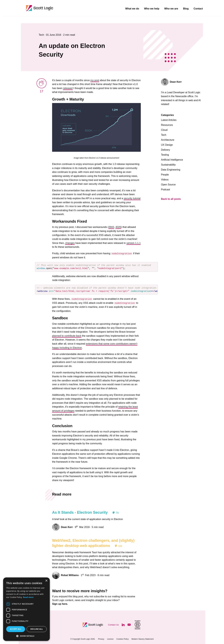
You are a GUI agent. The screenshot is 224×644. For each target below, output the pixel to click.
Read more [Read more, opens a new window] (28, 597)
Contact (198, 9)
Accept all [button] (16, 629)
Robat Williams (70, 575)
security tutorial (132, 198)
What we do (132, 9)
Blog (186, 9)
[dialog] (26, 609)
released (68, 88)
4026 (118, 227)
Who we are (171, 9)
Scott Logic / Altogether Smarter (60, 8)
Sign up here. (60, 604)
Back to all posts (171, 199)
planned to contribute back (67, 336)
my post (95, 80)
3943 (111, 227)
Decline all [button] (37, 629)
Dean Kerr (67, 527)
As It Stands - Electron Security (80, 512)
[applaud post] (42, 83)
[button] (26, 636)
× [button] (46, 581)
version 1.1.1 (134, 243)
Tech (42, 35)
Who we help (152, 9)
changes (70, 243)
